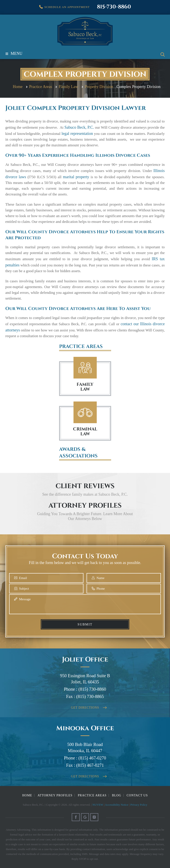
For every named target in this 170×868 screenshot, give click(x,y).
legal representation (77, 134)
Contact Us (137, 795)
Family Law (85, 368)
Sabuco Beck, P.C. (79, 127)
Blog (117, 795)
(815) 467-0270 (92, 758)
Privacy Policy (139, 805)
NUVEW (98, 805)
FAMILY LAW (85, 387)
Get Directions (85, 708)
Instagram (94, 817)
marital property (76, 177)
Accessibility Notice (117, 805)
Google (85, 817)
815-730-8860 (114, 7)
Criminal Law (85, 412)
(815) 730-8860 (92, 689)
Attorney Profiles (55, 795)
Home (27, 795)
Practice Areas (92, 795)
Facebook (76, 817)
